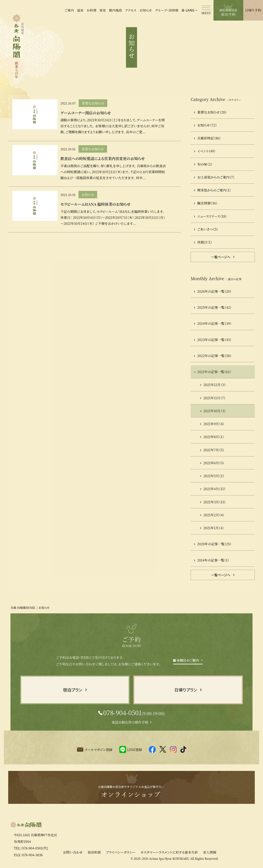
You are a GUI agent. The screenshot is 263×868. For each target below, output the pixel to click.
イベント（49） (205, 151)
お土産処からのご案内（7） (214, 177)
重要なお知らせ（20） (210, 112)
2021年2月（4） (212, 515)
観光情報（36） (206, 203)
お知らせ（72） (205, 125)
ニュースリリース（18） (210, 216)
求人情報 (209, 855)
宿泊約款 (94, 855)
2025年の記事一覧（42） (213, 307)
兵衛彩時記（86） (207, 138)
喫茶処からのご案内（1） (212, 190)
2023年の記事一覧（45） (213, 340)
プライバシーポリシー (121, 855)
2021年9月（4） (212, 424)
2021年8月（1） (212, 437)
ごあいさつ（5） (206, 229)
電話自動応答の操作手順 (130, 722)
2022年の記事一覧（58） (213, 356)
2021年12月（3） (213, 385)
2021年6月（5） (212, 463)
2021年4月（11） (213, 489)
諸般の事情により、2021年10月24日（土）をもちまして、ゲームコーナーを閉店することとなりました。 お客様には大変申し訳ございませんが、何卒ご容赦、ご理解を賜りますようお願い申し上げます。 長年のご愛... (113, 126)
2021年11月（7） (213, 398)
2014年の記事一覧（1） (212, 560)
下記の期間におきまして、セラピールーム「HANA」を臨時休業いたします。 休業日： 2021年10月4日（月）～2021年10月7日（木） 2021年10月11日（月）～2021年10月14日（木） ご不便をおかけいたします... (113, 217)
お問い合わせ (73, 855)
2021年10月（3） (212, 411)
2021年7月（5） (212, 450)
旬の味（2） (203, 164)
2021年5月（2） (212, 476)
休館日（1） (203, 242)
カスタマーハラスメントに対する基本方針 (169, 855)
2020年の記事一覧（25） (213, 544)
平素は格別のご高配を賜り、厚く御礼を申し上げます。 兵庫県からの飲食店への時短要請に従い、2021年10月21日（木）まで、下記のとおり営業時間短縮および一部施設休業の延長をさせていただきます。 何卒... (113, 172)
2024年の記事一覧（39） (213, 323)
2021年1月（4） (212, 528)
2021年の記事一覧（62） (212, 372)
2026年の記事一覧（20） (213, 291)
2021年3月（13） (213, 502)
